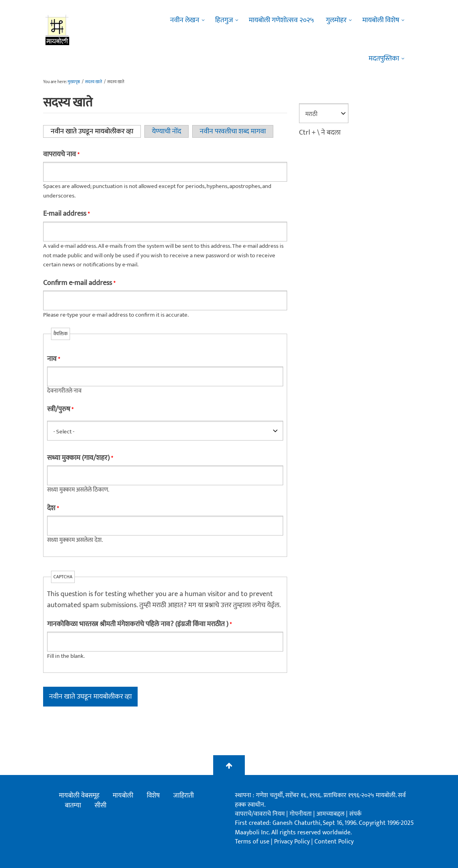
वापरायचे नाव (61, 154)
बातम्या (73, 805)
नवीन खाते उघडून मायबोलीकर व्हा (96, 131)
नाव (53, 359)
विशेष (153, 796)
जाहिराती (184, 796)
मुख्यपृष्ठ (74, 82)
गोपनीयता (301, 814)
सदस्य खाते (94, 82)
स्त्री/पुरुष (60, 409)
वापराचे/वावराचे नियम (260, 814)
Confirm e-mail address (79, 283)
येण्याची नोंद (167, 131)
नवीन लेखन (185, 20)
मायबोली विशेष (381, 20)
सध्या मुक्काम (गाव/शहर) (80, 458)
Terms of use (252, 842)
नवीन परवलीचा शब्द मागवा (233, 131)
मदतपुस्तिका (384, 59)
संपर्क (355, 814)
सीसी (100, 805)
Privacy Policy (293, 842)
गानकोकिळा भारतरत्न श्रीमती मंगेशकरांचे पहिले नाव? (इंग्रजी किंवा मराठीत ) (139, 624)
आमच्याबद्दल (331, 814)
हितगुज (224, 20)
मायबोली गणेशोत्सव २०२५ (281, 20)
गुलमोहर (336, 20)
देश (53, 508)
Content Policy (334, 842)
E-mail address (66, 214)
